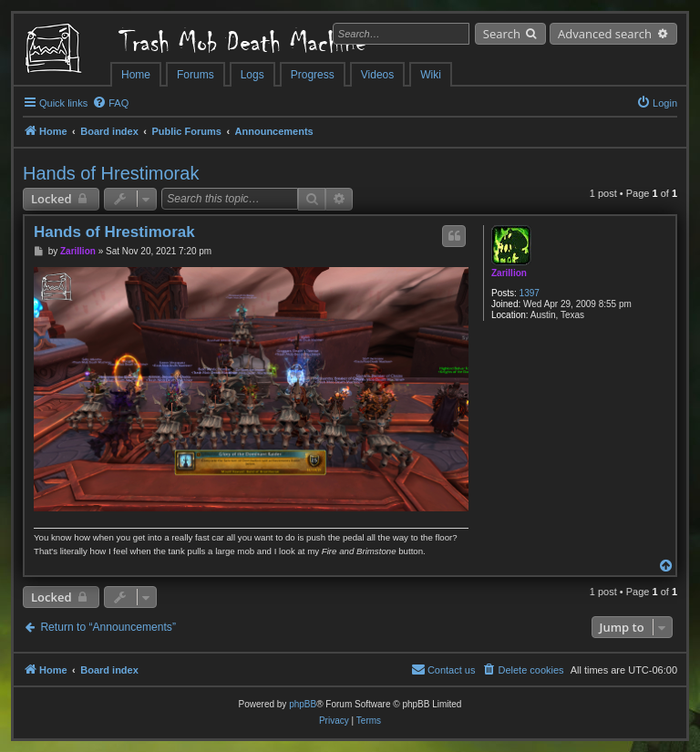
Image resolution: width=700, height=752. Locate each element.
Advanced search (605, 34)
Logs (252, 75)
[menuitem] (110, 103)
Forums (196, 75)
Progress (313, 75)
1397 (530, 293)
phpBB (303, 704)
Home (136, 75)
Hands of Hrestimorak (111, 173)
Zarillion (509, 273)
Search (502, 34)
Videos (377, 75)
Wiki (431, 75)
